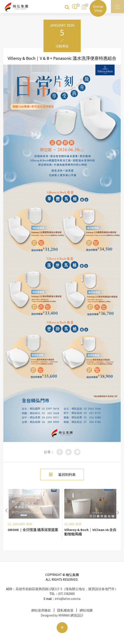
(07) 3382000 (66, 594)
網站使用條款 (41, 610)
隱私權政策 (65, 610)
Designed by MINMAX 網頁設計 (62, 615)
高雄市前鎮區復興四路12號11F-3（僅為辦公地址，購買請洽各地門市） (67, 589)
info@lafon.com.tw (68, 599)
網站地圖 (86, 610)
